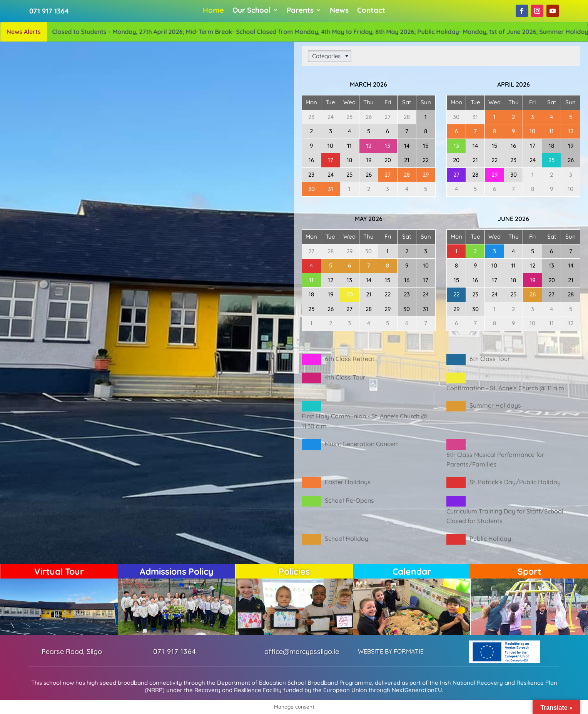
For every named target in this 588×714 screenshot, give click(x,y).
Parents (300, 11)
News (339, 11)
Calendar (412, 571)
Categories (326, 56)
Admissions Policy (177, 571)
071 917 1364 (50, 11)
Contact (371, 11)
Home (213, 11)
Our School (251, 11)
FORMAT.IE (409, 651)
